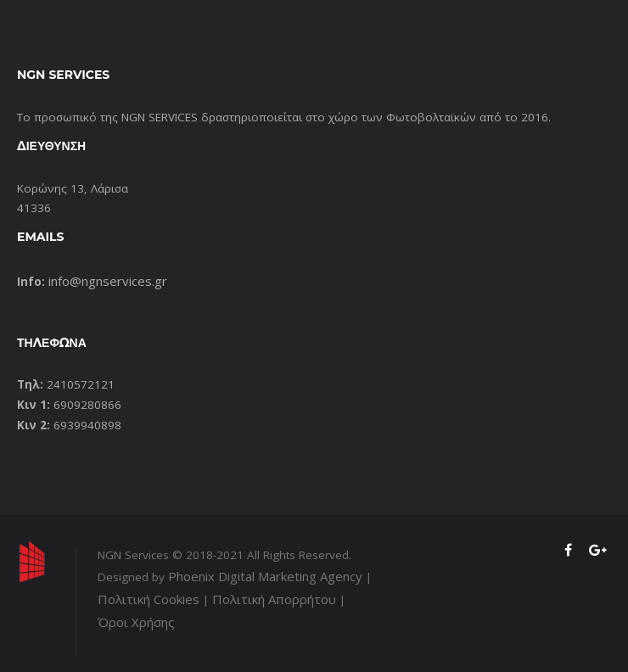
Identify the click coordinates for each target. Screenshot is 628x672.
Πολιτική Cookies (149, 599)
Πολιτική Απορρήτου (274, 599)
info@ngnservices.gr (108, 281)
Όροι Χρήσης (136, 622)
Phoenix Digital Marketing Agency (265, 576)
